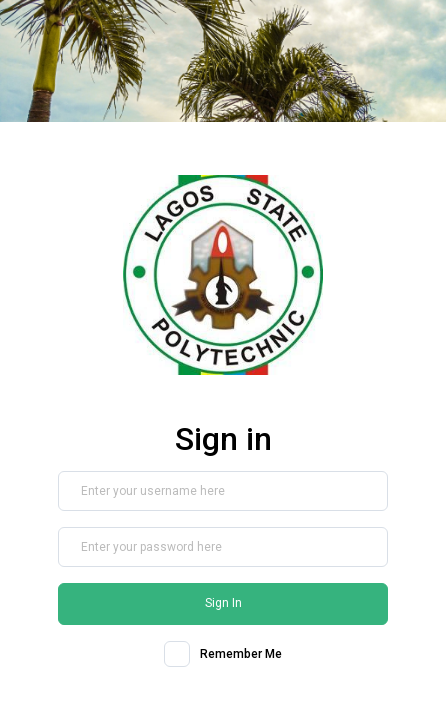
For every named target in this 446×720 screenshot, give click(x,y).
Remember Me (241, 654)
